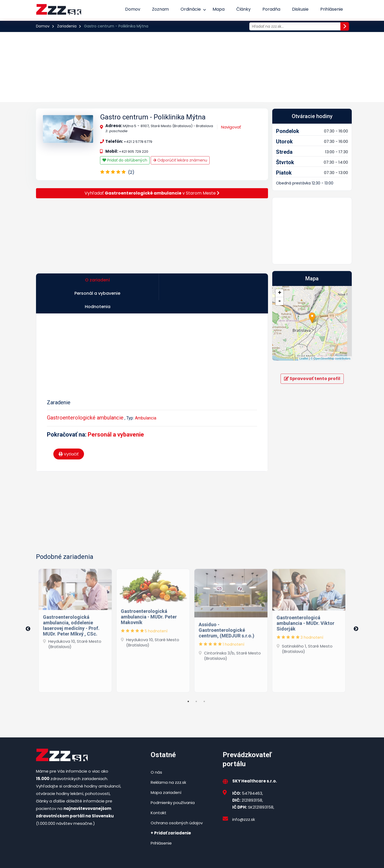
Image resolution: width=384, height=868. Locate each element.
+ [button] (280, 293)
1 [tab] (188, 676)
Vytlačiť (69, 429)
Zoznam (160, 9)
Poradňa (271, 9)
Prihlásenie (332, 9)
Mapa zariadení (166, 767)
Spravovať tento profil (312, 379)
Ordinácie (191, 9)
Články (243, 9)
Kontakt (159, 787)
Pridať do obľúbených (125, 160)
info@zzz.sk (244, 794)
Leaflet (304, 358)
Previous (28, 604)
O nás (156, 747)
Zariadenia (67, 26)
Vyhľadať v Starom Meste (152, 193)
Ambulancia (146, 393)
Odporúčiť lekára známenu (180, 160)
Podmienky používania (173, 777)
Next (356, 604)
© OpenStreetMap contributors (331, 358)
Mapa (219, 9)
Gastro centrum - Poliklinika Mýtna (153, 117)
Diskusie (300, 9)
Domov (133, 9)
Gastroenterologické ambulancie (85, 393)
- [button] (279, 301)
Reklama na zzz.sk (168, 757)
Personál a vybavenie (116, 409)
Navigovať (231, 127)
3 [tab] (204, 676)
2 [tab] (196, 676)
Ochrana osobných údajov (177, 798)
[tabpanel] (75, 604)
